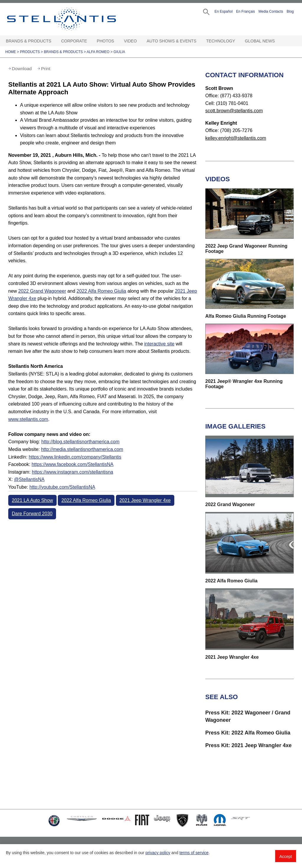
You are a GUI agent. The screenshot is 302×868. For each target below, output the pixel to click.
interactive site (159, 344)
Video (130, 41)
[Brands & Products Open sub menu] (54, 41)
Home (11, 52)
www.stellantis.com (28, 419)
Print (46, 69)
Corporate (74, 41)
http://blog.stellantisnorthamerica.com (80, 442)
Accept (286, 857)
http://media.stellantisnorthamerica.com (82, 449)
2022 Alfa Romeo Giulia (101, 291)
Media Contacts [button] (271, 11)
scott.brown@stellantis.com (234, 111)
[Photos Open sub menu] (117, 41)
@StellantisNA (29, 479)
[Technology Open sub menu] (238, 41)
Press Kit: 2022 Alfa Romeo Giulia (248, 733)
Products (30, 52)
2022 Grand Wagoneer (42, 291)
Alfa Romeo (98, 52)
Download (22, 69)
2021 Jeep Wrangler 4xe (145, 500)
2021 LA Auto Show (32, 500)
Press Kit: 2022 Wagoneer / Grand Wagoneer (248, 716)
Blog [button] (290, 11)
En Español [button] (223, 11)
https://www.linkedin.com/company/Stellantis (75, 457)
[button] (206, 11)
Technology (221, 41)
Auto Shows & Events (171, 41)
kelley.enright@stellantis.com (236, 138)
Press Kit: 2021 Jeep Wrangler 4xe (248, 745)
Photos (105, 41)
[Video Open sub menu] (139, 41)
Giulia (119, 52)
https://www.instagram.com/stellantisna (73, 472)
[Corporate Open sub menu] (90, 41)
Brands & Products (29, 41)
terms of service (194, 853)
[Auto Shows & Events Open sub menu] (199, 41)
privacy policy (158, 853)
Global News (260, 41)
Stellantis (70, 19)
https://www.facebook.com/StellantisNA (72, 464)
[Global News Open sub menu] (278, 41)
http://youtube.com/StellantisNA (62, 487)
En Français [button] (246, 11)
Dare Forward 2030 (32, 514)
